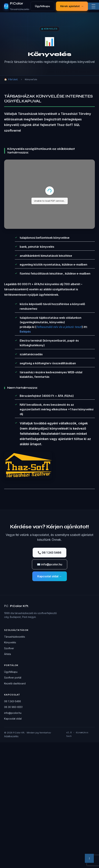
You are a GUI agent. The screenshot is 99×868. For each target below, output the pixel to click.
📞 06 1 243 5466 (49, 553)
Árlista (8, 654)
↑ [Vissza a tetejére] (89, 858)
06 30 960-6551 (13, 707)
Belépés (25, 332)
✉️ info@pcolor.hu (50, 564)
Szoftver (9, 648)
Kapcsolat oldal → (50, 576)
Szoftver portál (13, 678)
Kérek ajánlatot (72, 6)
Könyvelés (10, 642)
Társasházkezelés (15, 637)
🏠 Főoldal (11, 79)
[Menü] (93, 6)
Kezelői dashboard (15, 683)
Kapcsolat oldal (13, 719)
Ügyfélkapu (42, 6)
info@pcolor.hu (13, 713)
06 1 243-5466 (13, 701)
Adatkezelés (11, 736)
